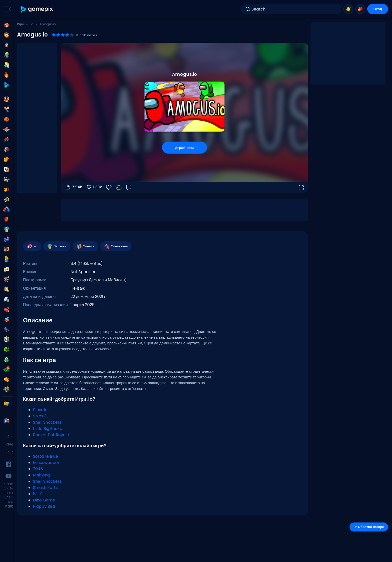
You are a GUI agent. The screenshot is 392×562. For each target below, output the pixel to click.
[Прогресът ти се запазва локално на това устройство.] (119, 187)
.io (32, 24)
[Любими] (109, 187)
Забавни (57, 246)
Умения (85, 246)
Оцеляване (116, 246)
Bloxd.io (40, 410)
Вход (378, 9)
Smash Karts (45, 488)
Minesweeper (46, 463)
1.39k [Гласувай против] (94, 187)
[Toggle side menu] (6, 9)
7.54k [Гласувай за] (73, 187)
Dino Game (44, 500)
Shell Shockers (47, 422)
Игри (20, 24)
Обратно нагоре (369, 527)
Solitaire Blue (45, 456)
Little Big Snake (48, 429)
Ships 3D (41, 416)
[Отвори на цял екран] (301, 187)
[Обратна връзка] (129, 187)
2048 (38, 469)
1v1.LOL (39, 494)
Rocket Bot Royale (51, 435)
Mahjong (41, 475)
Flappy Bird (44, 506)
